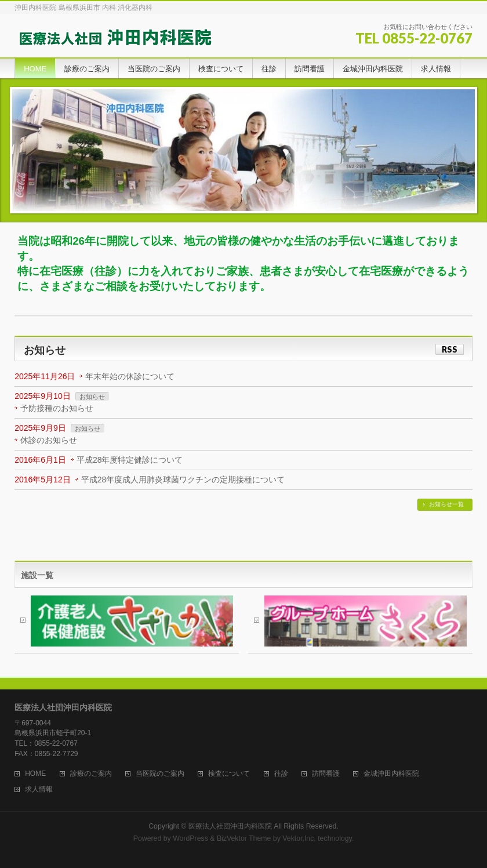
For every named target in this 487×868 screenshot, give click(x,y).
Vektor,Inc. (299, 838)
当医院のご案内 (160, 774)
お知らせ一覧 (446, 504)
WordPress (190, 838)
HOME (35, 774)
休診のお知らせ (49, 440)
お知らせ (92, 397)
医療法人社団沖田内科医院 (230, 826)
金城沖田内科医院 (391, 774)
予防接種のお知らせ (57, 408)
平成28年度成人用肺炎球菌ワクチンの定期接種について (183, 480)
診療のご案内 (91, 774)
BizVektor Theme (244, 838)
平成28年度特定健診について (130, 460)
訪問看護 (326, 774)
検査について (229, 774)
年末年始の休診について (130, 376)
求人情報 (39, 789)
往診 (281, 774)
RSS (450, 349)
